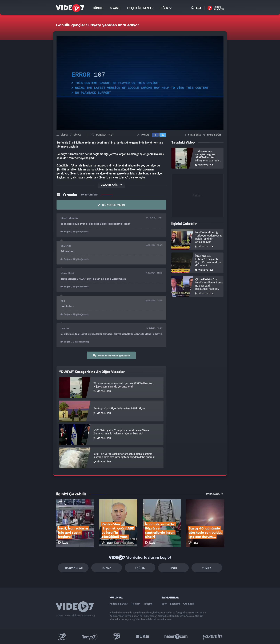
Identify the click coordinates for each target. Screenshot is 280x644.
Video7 (64, 135)
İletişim (148, 604)
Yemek (207, 568)
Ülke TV (143, 637)
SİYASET (115, 8)
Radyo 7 (90, 637)
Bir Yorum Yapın (111, 205)
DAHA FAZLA (215, 494)
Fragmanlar (73, 568)
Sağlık (140, 568)
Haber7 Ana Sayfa (216, 8)
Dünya (107, 568)
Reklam (136, 604)
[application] (140, 83)
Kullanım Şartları (119, 604)
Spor (173, 568)
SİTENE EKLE (193, 135)
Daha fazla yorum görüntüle (111, 356)
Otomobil (189, 604)
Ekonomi (175, 604)
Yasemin (213, 637)
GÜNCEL (98, 8)
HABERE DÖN (212, 135)
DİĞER (165, 8)
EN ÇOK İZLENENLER (140, 8)
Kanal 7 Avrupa (117, 637)
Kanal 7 (62, 637)
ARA (196, 8)
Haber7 (176, 637)
